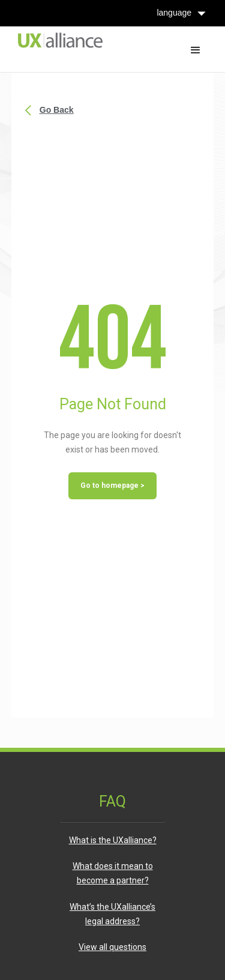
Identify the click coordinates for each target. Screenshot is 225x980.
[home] (57, 38)
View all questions (112, 947)
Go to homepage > (112, 485)
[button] (196, 49)
